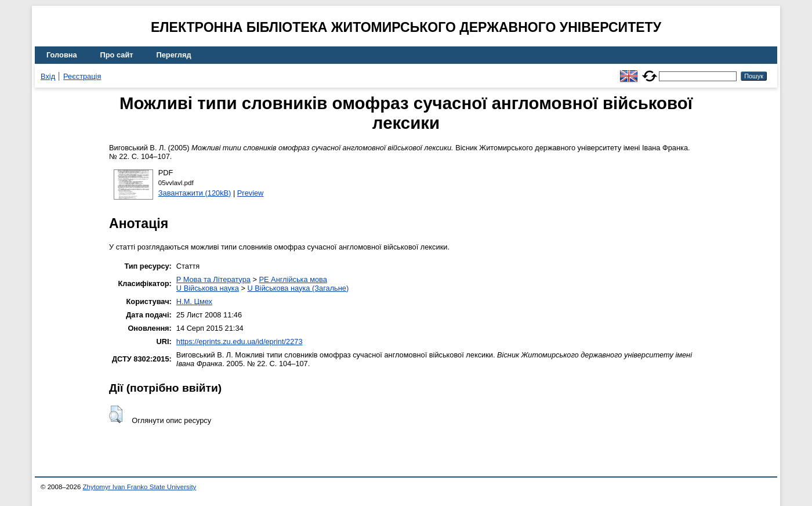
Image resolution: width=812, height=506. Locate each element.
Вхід (48, 76)
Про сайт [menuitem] (117, 55)
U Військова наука (208, 288)
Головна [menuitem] (62, 55)
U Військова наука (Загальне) (298, 288)
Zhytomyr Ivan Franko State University (140, 487)
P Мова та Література (213, 279)
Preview (251, 193)
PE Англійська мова (293, 279)
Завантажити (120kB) (195, 193)
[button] (116, 414)
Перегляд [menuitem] (174, 55)
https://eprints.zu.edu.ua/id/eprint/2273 (240, 341)
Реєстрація (82, 76)
